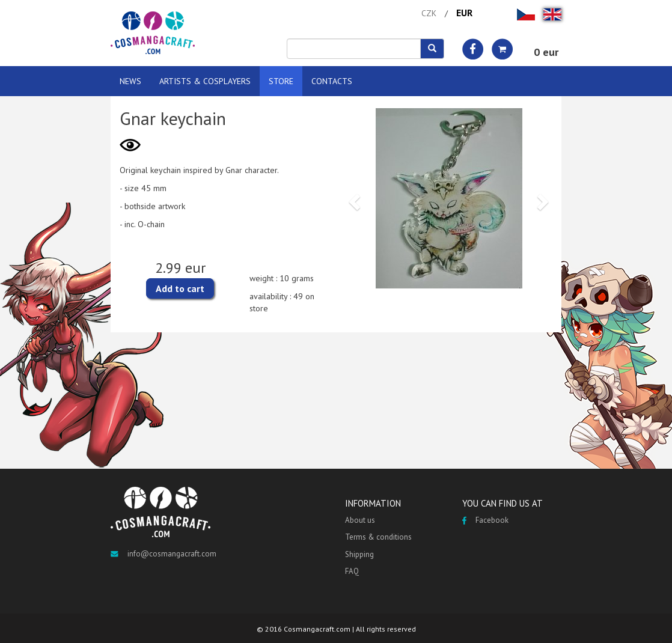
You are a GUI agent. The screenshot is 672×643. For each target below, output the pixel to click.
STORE (281, 81)
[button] (353, 198)
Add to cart (180, 288)
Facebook (485, 520)
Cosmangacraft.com (317, 629)
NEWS (130, 81)
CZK (429, 13)
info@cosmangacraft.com (163, 554)
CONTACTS (332, 81)
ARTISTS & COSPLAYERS (205, 81)
